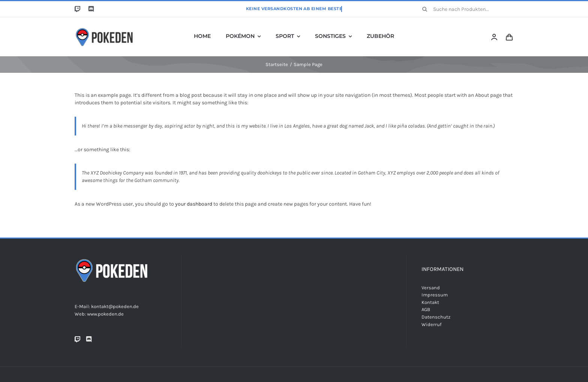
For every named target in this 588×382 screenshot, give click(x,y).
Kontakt (430, 302)
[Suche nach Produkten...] (465, 9)
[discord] (91, 9)
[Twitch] (78, 339)
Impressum (435, 295)
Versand (431, 288)
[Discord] (89, 339)
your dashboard (194, 204)
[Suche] (425, 9)
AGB (426, 309)
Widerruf (431, 324)
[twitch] (78, 9)
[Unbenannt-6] (105, 28)
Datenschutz (436, 317)
